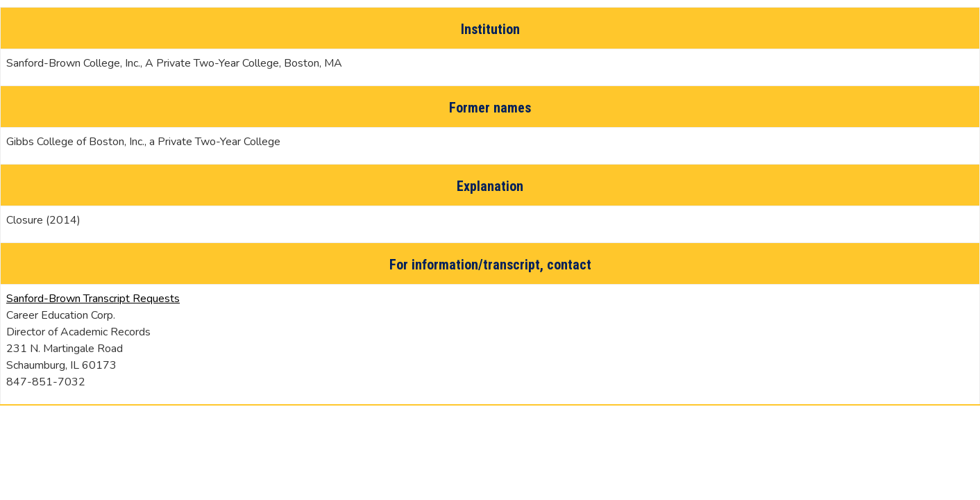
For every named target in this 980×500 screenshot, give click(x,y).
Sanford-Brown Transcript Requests (93, 299)
